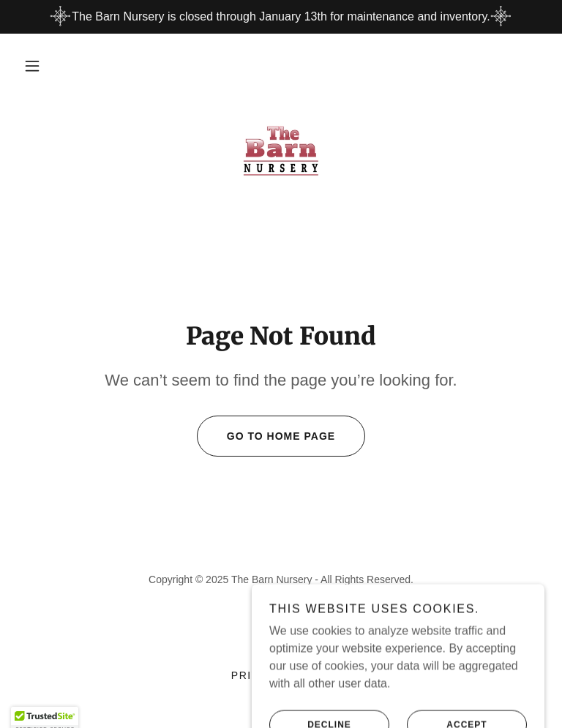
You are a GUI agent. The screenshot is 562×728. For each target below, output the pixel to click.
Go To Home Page (266, 436)
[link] (281, 151)
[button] (32, 66)
